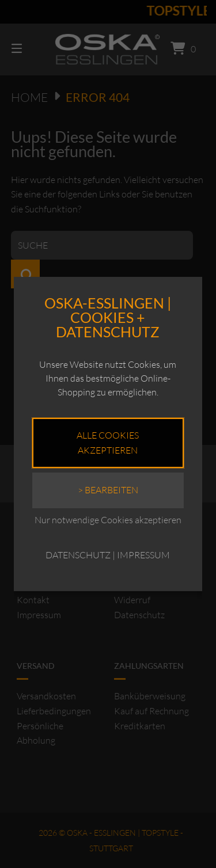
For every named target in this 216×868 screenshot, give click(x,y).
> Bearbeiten (108, 490)
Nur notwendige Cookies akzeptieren (108, 520)
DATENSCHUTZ (78, 555)
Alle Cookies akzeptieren (108, 443)
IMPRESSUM (143, 555)
